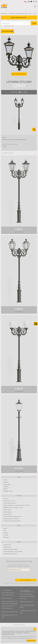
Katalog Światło (7, 545)
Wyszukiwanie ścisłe (9, 26)
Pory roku (6, 535)
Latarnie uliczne (7, 510)
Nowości (6, 499)
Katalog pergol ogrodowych (10, 554)
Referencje (6, 537)
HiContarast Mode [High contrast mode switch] (8, 31)
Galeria (5, 528)
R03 (5, 147)
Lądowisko (6, 482)
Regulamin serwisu (8, 491)
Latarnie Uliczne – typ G (9, 501)
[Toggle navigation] (35, 6)
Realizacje (6, 533)
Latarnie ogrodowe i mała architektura (13, 551)
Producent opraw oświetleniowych (12, 521)
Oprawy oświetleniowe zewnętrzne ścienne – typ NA (16, 505)
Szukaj (34, 23)
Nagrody (6, 489)
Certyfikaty (6, 487)
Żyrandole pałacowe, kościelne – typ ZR (13, 507)
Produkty (4, 14)
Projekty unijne (7, 484)
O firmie (5, 480)
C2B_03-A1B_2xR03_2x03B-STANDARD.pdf (15, 140)
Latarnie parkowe (8, 512)
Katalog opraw (7, 547)
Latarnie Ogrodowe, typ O (10, 503)
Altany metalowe (7, 514)
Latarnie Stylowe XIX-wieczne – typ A (20, 14)
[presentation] (19, 575)
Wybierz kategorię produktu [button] (19, 18)
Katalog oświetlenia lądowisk (10, 549)
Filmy (5, 531)
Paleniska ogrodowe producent (11, 519)
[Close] (35, 629)
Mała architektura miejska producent (12, 516)
